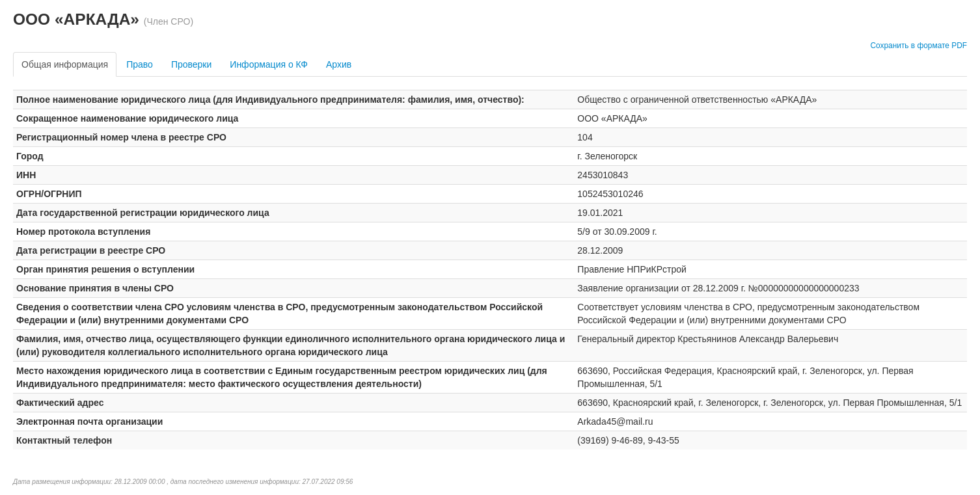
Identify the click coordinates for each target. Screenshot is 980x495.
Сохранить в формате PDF (919, 46)
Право (140, 64)
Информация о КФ (269, 64)
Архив (339, 64)
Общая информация (65, 64)
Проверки (191, 64)
